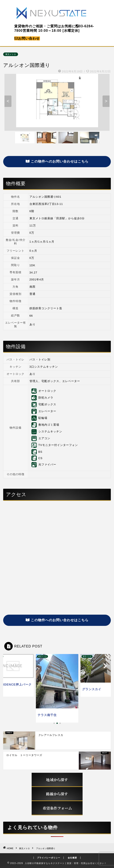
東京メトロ (11, 54)
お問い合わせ (27, 38)
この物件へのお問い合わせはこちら (57, 161)
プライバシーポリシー (49, 858)
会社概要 (72, 858)
